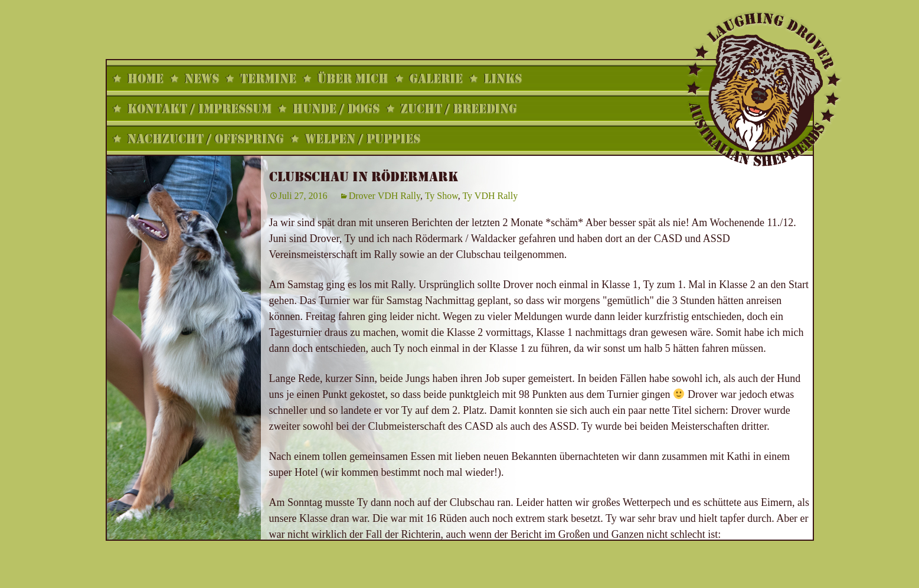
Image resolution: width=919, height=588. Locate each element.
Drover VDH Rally (385, 196)
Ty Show (441, 196)
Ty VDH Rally (490, 196)
